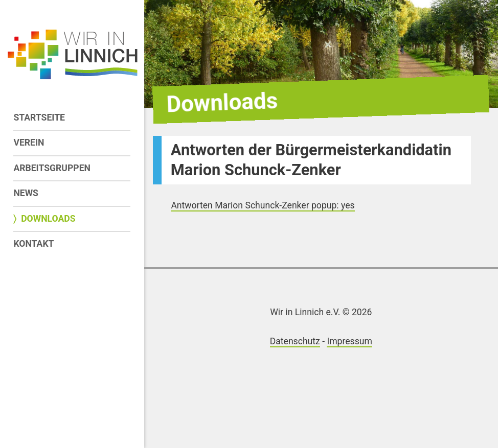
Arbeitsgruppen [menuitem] (52, 168)
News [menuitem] (26, 193)
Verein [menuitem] (29, 143)
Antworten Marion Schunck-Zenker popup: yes (263, 205)
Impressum (349, 341)
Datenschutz (295, 341)
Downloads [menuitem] (48, 219)
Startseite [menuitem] (39, 117)
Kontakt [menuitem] (33, 244)
